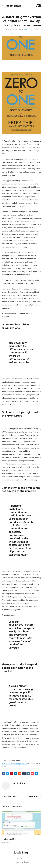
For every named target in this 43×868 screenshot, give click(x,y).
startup (32, 29)
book (26, 29)
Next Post (35, 796)
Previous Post (10, 796)
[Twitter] (22, 858)
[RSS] (25, 858)
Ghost (26, 862)
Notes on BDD (10, 839)
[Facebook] (18, 858)
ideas (38, 29)
